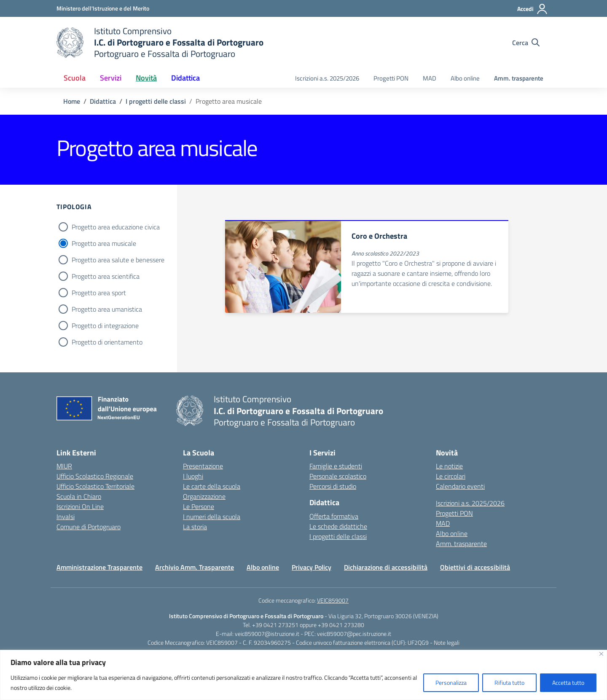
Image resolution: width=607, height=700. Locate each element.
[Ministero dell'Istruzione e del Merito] (103, 8)
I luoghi (193, 476)
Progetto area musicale (104, 243)
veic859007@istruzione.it (267, 634)
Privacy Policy (312, 567)
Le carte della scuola (212, 486)
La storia (195, 527)
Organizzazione (204, 496)
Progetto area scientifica (106, 276)
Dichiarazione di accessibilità (386, 567)
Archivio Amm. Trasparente (195, 567)
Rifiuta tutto (509, 682)
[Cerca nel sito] (526, 43)
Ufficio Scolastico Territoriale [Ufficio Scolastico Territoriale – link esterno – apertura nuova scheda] (95, 486)
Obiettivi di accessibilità (475, 567)
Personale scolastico (338, 476)
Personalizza (451, 682)
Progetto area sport (99, 293)
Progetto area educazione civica (116, 227)
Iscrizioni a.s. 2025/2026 (327, 78)
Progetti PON (391, 78)
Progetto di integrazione (105, 326)
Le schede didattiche (338, 526)
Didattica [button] (185, 78)
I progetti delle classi (338, 536)
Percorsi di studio (333, 486)
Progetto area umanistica (107, 309)
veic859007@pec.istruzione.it (354, 634)
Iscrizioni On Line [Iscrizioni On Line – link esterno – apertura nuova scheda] (80, 506)
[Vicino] (601, 654)
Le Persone (199, 506)
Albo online (465, 78)
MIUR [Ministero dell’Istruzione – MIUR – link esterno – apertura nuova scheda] (64, 466)
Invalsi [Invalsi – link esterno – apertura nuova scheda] (66, 517)
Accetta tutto (568, 682)
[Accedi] (533, 9)
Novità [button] (146, 78)
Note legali (447, 642)
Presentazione (203, 466)
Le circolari (451, 476)
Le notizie (449, 466)
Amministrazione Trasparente (99, 567)
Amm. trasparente (519, 78)
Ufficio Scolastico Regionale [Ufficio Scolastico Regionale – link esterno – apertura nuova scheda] (95, 476)
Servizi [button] (111, 78)
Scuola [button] (75, 78)
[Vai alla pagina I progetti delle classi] (156, 101)
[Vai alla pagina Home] (72, 101)
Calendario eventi (460, 486)
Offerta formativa (334, 516)
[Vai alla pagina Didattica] (103, 101)
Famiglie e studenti (336, 466)
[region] (303, 675)
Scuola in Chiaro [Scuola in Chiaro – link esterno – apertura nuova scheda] (79, 496)
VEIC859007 (333, 600)
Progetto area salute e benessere (118, 260)
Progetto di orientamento (107, 342)
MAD (430, 78)
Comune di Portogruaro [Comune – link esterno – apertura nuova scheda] (89, 527)
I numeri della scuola (212, 517)
